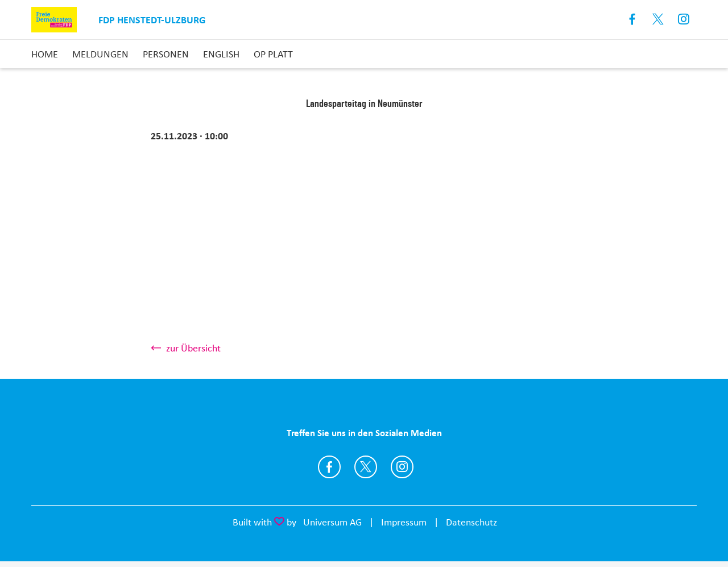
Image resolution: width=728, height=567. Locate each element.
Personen (166, 54)
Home (45, 54)
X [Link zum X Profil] (658, 20)
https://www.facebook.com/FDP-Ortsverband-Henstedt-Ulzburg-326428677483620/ (329, 467)
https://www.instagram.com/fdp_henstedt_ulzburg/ (402, 467)
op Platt (273, 54)
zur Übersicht (193, 348)
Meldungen (100, 54)
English (221, 54)
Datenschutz (471, 522)
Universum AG (332, 522)
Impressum (404, 522)
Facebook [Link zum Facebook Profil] (633, 20)
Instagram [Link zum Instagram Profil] (684, 20)
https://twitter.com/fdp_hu (366, 467)
